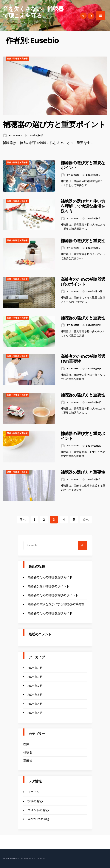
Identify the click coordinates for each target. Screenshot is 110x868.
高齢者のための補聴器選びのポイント (83, 282)
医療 (9, 59)
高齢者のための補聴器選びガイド (50, 577)
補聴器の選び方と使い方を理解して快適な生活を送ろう (83, 206)
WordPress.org (38, 819)
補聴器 (16, 59)
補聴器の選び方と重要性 (83, 241)
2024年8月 (35, 677)
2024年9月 (35, 668)
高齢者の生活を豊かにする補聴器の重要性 (56, 604)
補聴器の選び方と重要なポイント (83, 165)
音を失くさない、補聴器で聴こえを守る (33, 12)
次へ (86, 520)
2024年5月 (35, 704)
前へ (23, 520)
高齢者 (25, 59)
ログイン (33, 792)
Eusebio (17, 135)
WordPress (24, 858)
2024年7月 (35, 686)
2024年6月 (35, 695)
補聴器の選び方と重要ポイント (54, 124)
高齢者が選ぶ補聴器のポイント (48, 586)
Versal (41, 858)
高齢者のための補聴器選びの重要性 (83, 359)
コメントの (38, 810)
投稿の (35, 801)
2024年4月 (35, 713)
